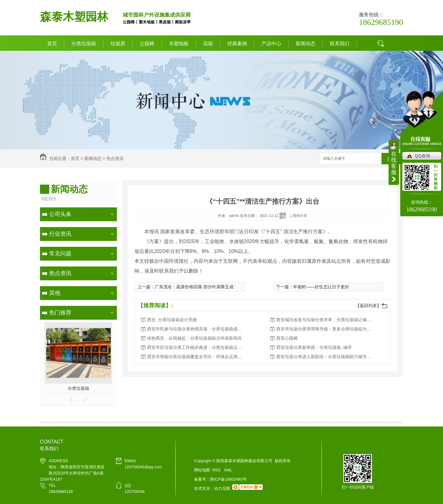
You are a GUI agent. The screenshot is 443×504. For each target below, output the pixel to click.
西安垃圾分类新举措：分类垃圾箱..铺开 (314, 347)
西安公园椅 (287, 338)
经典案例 (237, 44)
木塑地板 (179, 44)
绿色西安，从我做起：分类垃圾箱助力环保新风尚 (194, 338)
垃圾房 (118, 44)
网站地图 (202, 470)
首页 (52, 44)
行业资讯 (60, 234)
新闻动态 (305, 44)
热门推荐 (60, 313)
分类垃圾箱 (84, 44)
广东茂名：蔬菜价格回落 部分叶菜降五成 (194, 287)
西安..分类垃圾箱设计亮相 (172, 320)
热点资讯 (115, 158)
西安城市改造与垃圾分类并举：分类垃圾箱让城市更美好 (325, 320)
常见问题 (60, 254)
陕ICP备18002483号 (228, 479)
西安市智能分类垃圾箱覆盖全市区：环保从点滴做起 (196, 357)
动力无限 (222, 488)
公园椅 (147, 44)
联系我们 (340, 44)
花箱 (208, 44)
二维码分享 (298, 216)
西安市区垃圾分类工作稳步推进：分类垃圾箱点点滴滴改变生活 (196, 347)
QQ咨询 (422, 156)
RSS (217, 470)
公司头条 (60, 214)
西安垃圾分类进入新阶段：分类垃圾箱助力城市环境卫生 (325, 357)
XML (228, 470)
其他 (55, 293)
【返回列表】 (368, 306)
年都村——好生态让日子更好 (321, 287)
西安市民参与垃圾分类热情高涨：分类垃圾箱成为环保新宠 (196, 329)
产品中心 (271, 44)
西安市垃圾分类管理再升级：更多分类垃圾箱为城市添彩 (325, 329)
